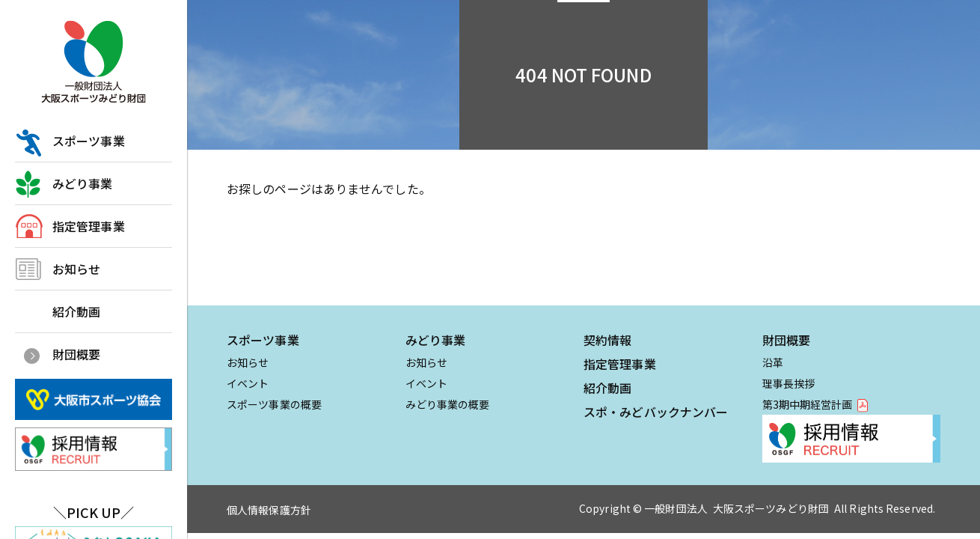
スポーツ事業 (89, 141)
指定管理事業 (89, 226)
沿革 (773, 362)
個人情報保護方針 (269, 510)
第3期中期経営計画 (808, 404)
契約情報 (607, 340)
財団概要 (76, 354)
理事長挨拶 (789, 383)
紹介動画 (76, 311)
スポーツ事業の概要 (274, 404)
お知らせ (76, 269)
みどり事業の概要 (448, 404)
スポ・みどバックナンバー (656, 412)
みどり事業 (83, 183)
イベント (248, 383)
